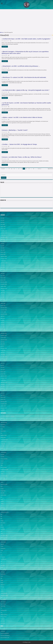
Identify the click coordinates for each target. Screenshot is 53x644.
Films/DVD (3, 480)
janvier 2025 (3, 254)
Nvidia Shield (3, 542)
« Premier (3, 169)
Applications (3, 425)
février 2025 (3, 252)
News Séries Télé (4, 536)
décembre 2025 (4, 231)
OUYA (2, 551)
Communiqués (3, 452)
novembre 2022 (4, 310)
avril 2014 (2, 353)
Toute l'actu (3, 606)
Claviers (2, 450)
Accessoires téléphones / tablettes (7, 416)
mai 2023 (2, 297)
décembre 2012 (4, 376)
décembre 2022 (4, 308)
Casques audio (3, 442)
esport (2, 474)
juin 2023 (2, 295)
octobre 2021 (3, 338)
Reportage (3, 566)
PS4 (1, 561)
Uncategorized (3, 610)
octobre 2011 (3, 406)
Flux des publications (5, 633)
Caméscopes (3, 437)
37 (26, 169)
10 (9, 169)
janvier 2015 (3, 350)
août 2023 (3, 291)
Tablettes (2, 587)
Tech (1, 589)
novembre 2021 (4, 335)
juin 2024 (2, 269)
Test (1, 598)
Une (1, 612)
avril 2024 (2, 274)
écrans (2, 463)
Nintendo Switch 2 (4, 540)
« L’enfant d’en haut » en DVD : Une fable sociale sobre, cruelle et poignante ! (26, 39)
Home (2, 32)
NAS (1, 531)
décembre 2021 (4, 333)
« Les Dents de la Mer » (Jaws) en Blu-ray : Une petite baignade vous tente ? (25, 90)
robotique (3, 572)
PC (1, 553)
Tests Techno (3, 604)
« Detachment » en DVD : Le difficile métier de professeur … (21, 66)
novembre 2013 (4, 359)
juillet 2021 (3, 344)
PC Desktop (3, 557)
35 (21, 169)
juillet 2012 (3, 387)
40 (34, 169)
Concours (2, 455)
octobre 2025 (3, 235)
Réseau (2, 568)
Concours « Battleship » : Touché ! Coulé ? (15, 130)
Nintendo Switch (4, 538)
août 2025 (3, 239)
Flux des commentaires (5, 635)
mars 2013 (3, 370)
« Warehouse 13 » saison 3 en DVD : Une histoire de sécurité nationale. (24, 77)
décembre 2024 (4, 256)
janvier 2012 (3, 400)
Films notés (3, 478)
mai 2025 (2, 246)
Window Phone (4, 617)
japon (2, 499)
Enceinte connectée (4, 469)
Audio (2, 429)
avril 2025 (2, 248)
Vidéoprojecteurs (4, 615)
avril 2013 (2, 367)
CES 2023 (2, 446)
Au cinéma (3, 427)
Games (2, 482)
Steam (2, 583)
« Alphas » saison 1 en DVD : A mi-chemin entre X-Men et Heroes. (22, 117)
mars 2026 (3, 224)
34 (19, 169)
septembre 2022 (4, 314)
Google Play (3, 491)
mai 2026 (2, 220)
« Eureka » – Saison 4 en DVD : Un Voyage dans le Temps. (19, 144)
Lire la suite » (5, 47)
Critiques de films (4, 459)
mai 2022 (2, 323)
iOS (1, 497)
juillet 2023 (3, 293)
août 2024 (3, 265)
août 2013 (3, 363)
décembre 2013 (4, 357)
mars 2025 (3, 250)
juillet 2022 (3, 318)
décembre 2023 (4, 282)
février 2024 (3, 278)
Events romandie (4, 476)
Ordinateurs (3, 548)
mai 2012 (2, 391)
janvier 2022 (3, 331)
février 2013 (3, 372)
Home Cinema (3, 495)
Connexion (3, 631)
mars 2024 (3, 276)
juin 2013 (2, 365)
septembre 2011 (4, 408)
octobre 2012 (3, 380)
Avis (1, 433)
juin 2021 (2, 346)
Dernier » (40, 169)
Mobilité (2, 527)
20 (12, 169)
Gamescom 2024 (4, 484)
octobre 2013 (3, 361)
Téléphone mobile (4, 595)
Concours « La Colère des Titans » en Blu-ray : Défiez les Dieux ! (22, 157)
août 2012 (3, 385)
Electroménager (4, 467)
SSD (1, 578)
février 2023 (3, 303)
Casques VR (3, 444)
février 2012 (3, 397)
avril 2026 (2, 222)
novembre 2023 (4, 284)
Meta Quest (3, 523)
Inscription (3, 629)
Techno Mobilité (4, 593)
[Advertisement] (26, 21)
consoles (2, 457)
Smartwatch (3, 574)
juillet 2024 (3, 267)
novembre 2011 (4, 404)
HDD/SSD (2, 493)
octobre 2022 (3, 312)
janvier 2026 (3, 229)
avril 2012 (2, 393)
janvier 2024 (3, 280)
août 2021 (3, 342)
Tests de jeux (3, 602)
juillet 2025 (3, 242)
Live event (2, 510)
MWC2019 (3, 529)
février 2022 (3, 329)
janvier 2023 (3, 306)
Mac (1, 514)
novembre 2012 (4, 378)
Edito (2, 465)
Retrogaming (3, 570)
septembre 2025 (4, 237)
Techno (2, 591)
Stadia (2, 580)
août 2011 (3, 410)
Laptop (2, 504)
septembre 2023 (4, 288)
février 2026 (3, 227)
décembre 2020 (4, 348)
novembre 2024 (4, 259)
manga (2, 521)
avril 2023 (2, 299)
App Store (3, 420)
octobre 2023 (3, 286)
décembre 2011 (4, 402)
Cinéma (2, 448)
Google (2, 489)
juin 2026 (2, 218)
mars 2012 (3, 395)
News (2, 534)
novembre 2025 (4, 233)
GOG (2, 487)
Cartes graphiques (4, 440)
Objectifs (2, 544)
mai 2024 (2, 271)
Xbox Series (3, 623)
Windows (2, 619)
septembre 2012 (4, 382)
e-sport (2, 461)
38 (29, 169)
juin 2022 (2, 321)
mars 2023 (3, 301)
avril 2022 (2, 325)
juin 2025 (2, 244)
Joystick (2, 501)
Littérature (3, 508)
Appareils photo (4, 423)
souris (2, 576)
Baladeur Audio (4, 435)
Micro (2, 525)
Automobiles (3, 431)
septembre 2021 (4, 340)
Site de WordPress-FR (5, 638)
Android (2, 418)
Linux (2, 506)
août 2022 (3, 316)
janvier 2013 (3, 374)
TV (1, 608)
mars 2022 (3, 327)
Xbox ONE (3, 621)
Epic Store (3, 472)
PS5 (1, 563)
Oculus (2, 546)
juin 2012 (2, 389)
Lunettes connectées (5, 512)
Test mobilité (3, 600)
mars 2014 (3, 355)
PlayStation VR (3, 559)
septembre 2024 (4, 263)
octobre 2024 (3, 261)
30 (14, 169)
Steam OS (2, 585)
